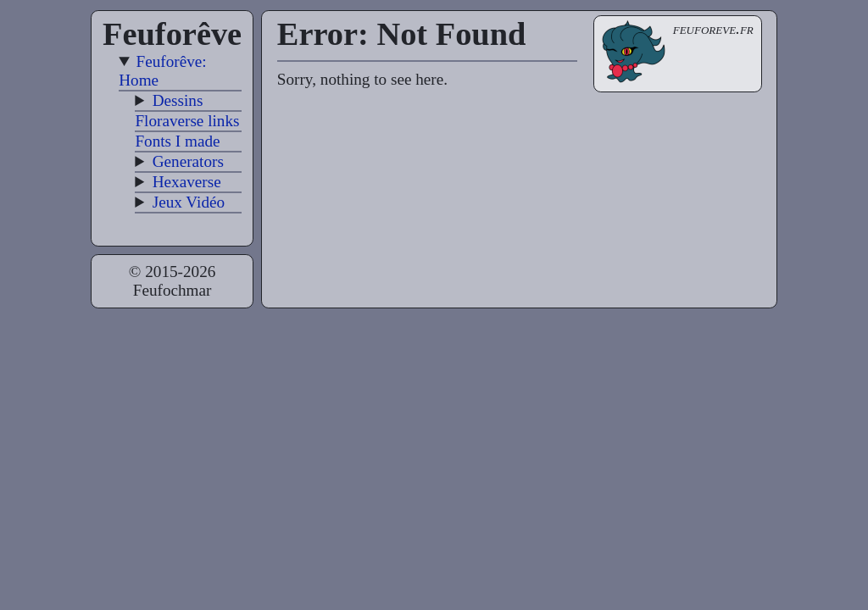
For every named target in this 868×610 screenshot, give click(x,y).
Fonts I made (177, 141)
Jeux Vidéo (189, 202)
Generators (188, 161)
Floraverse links (187, 121)
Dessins (178, 100)
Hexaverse (187, 182)
